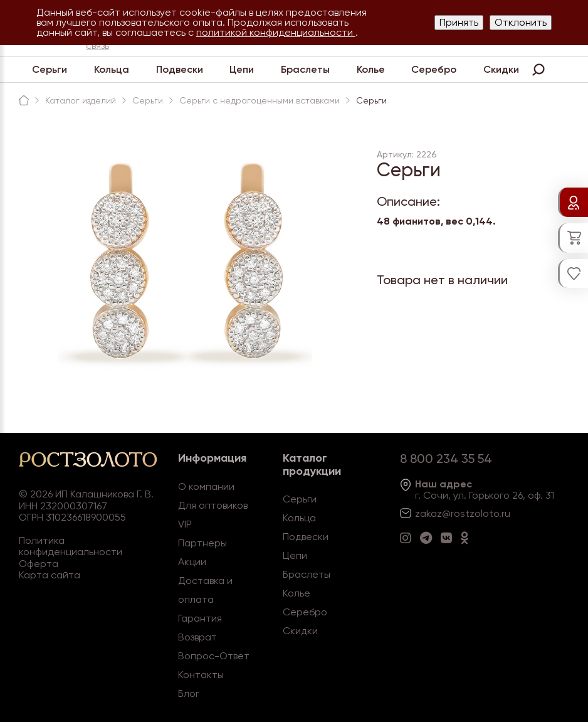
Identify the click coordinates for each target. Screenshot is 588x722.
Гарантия (200, 618)
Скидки (501, 69)
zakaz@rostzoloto (457, 513)
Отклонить (521, 22)
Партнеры (202, 543)
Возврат (197, 637)
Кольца (112, 69)
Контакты (201, 675)
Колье (371, 69)
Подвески (180, 69)
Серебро (434, 69)
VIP (185, 524)
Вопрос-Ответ (214, 656)
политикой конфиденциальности (276, 32)
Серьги (50, 69)
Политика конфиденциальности (71, 546)
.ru (505, 513)
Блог (189, 693)
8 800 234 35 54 (446, 459)
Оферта (39, 564)
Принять (459, 22)
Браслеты (305, 69)
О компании (206, 486)
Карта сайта (50, 575)
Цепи (242, 69)
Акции (192, 562)
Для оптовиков (213, 505)
